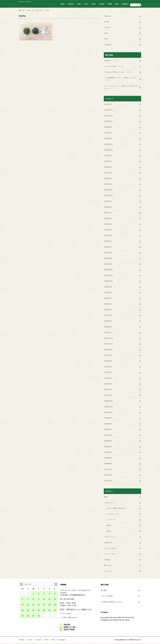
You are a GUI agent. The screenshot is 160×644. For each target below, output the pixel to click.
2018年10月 (108, 412)
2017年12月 (108, 469)
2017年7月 (108, 481)
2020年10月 (108, 281)
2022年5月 (108, 224)
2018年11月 (108, 407)
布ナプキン (108, 565)
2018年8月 (108, 424)
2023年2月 (108, 178)
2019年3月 (108, 384)
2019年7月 (108, 367)
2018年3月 (108, 452)
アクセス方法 (66, 613)
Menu (79, 4)
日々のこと (108, 571)
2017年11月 (108, 475)
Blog (117, 4)
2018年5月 (108, 441)
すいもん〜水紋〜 (110, 548)
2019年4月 (108, 378)
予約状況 (107, 560)
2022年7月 (108, 213)
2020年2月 (108, 327)
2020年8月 (108, 293)
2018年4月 (108, 446)
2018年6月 (108, 435)
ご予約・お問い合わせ (69, 617)
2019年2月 (108, 389)
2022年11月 (108, 190)
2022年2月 (108, 241)
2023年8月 (108, 156)
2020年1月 (108, 332)
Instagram (125, 4)
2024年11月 (108, 116)
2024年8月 (108, 127)
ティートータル (110, 554)
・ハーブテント (111, 520)
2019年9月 (108, 355)
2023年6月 (108, 167)
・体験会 (108, 525)
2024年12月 (108, 110)
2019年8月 (108, 361)
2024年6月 (108, 133)
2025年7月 (108, 104)
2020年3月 (108, 321)
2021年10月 (108, 258)
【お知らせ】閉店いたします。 (119, 72)
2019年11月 (108, 344)
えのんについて (110, 503)
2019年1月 (108, 395)
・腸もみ (108, 531)
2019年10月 (108, 350)
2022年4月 (108, 230)
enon (127, 640)
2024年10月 (108, 121)
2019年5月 (108, 372)
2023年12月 (108, 144)
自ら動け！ (112, 61)
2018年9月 (108, 418)
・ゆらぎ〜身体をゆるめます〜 (116, 508)
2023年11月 (108, 150)
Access (93, 4)
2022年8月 (108, 207)
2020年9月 (108, 287)
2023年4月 (108, 173)
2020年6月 (108, 304)
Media (110, 4)
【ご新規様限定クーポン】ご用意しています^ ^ (121, 79)
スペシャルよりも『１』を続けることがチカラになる (121, 87)
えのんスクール (110, 537)
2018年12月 (108, 401)
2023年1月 (108, 184)
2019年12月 (108, 338)
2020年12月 (108, 270)
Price (86, 4)
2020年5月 (108, 310)
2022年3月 (108, 235)
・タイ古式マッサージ (113, 514)
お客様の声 (108, 542)
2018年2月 (108, 458)
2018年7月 (108, 429)
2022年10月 (108, 196)
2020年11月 (108, 275)
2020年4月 (108, 315)
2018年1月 (108, 464)
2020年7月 (108, 298)
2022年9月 (108, 201)
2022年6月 (108, 218)
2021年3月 (108, 264)
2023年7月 (108, 161)
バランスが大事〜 (114, 66)
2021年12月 (108, 253)
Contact (102, 4)
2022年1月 (108, 247)
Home (63, 4)
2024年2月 (108, 138)
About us (71, 4)
